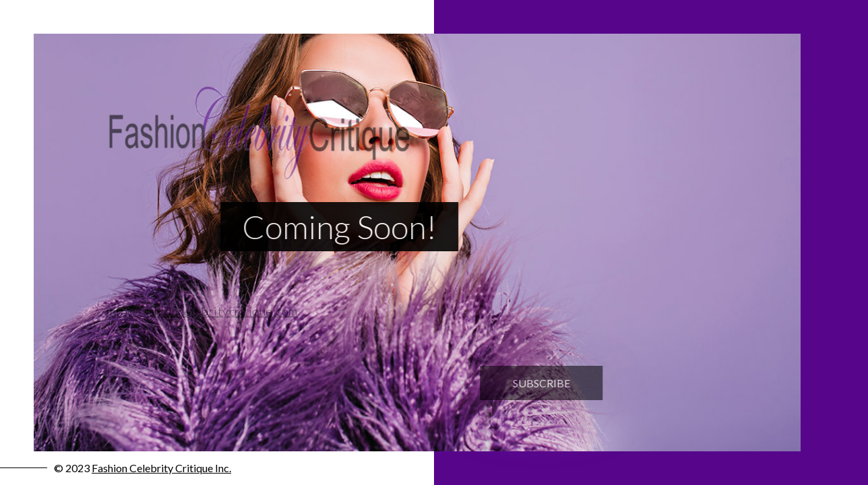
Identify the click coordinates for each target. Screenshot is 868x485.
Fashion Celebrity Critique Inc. (161, 468)
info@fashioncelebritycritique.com (195, 311)
